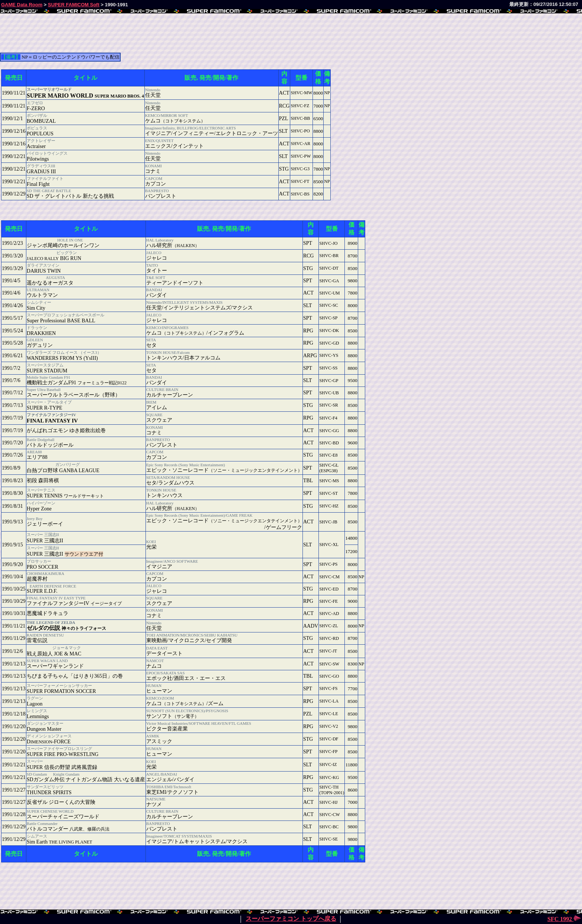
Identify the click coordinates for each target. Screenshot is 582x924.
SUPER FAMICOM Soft (74, 5)
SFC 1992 (564, 919)
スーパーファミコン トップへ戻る (291, 919)
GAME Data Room (22, 5)
